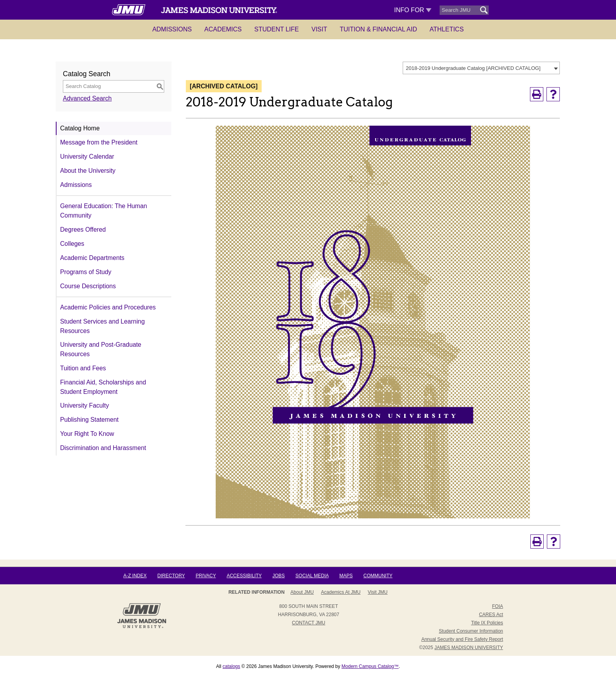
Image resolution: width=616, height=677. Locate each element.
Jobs (278, 576)
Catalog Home (80, 128)
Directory (171, 576)
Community (378, 576)
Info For (413, 10)
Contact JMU (309, 623)
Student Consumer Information (471, 631)
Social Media (312, 576)
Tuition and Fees (83, 368)
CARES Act (491, 615)
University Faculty (84, 405)
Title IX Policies (487, 623)
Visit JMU (378, 592)
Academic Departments (92, 258)
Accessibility (244, 576)
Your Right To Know (87, 434)
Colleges (72, 244)
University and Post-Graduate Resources (101, 349)
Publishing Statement (89, 420)
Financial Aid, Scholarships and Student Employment (103, 387)
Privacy (206, 576)
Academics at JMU (341, 592)
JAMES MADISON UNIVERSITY (469, 648)
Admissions (172, 29)
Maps (346, 576)
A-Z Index (135, 576)
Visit (319, 29)
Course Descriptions (88, 286)
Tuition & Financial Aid (379, 29)
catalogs (232, 666)
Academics (223, 29)
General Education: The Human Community (104, 211)
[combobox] (481, 68)
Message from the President (99, 142)
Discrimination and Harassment (103, 448)
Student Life (277, 29)
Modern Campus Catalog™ (370, 666)
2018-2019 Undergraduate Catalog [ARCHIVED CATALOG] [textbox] (473, 68)
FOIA (497, 606)
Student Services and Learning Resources (102, 326)
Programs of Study (86, 272)
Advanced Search (87, 98)
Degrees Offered (83, 230)
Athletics (447, 29)
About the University (88, 171)
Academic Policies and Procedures (108, 307)
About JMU (302, 592)
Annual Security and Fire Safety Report (462, 639)
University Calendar (87, 156)
